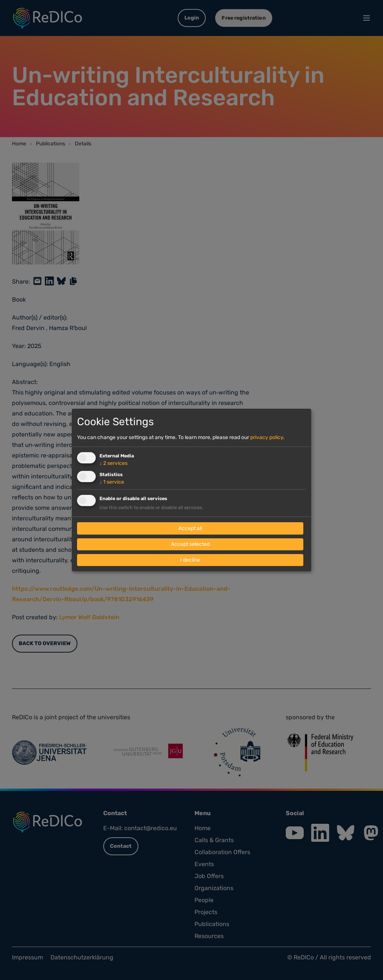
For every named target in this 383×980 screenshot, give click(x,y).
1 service (112, 482)
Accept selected (190, 544)
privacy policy (267, 437)
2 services (114, 463)
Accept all (190, 528)
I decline (190, 560)
